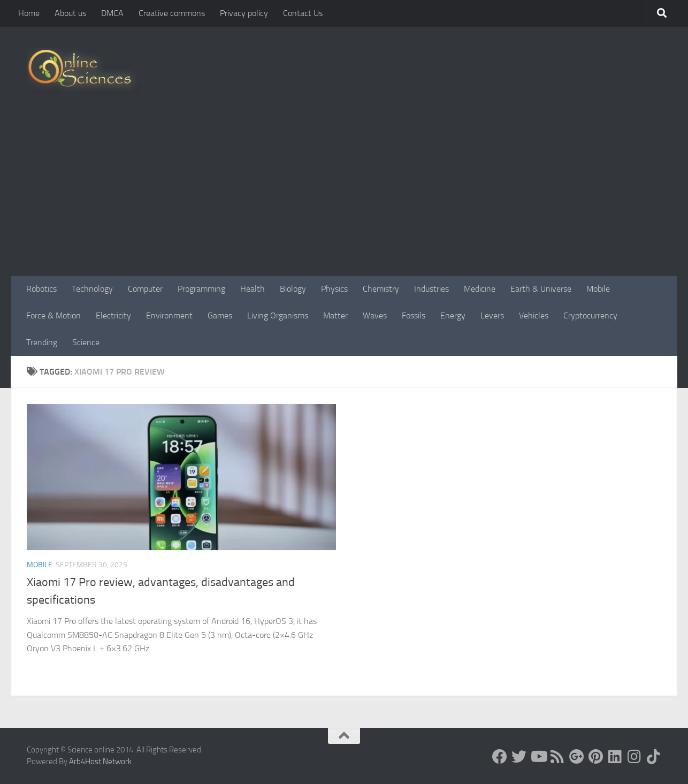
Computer (145, 289)
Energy (453, 315)
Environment (169, 315)
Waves (375, 315)
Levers (492, 315)
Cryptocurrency (590, 315)
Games (220, 315)
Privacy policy (244, 13)
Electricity (113, 315)
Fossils (414, 315)
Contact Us (303, 13)
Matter (335, 315)
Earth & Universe (541, 289)
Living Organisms (278, 315)
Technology (92, 289)
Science (86, 342)
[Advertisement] (344, 195)
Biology (293, 289)
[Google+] (577, 757)
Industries (431, 289)
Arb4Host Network (100, 762)
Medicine (480, 289)
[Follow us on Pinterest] (596, 757)
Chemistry (381, 289)
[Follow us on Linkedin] (615, 757)
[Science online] (500, 757)
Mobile (598, 289)
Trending (42, 342)
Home (29, 13)
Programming (201, 289)
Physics (334, 289)
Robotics (41, 289)
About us (70, 13)
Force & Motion (53, 315)
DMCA (112, 13)
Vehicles (534, 315)
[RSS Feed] (557, 757)
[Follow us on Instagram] (635, 757)
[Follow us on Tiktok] (654, 757)
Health (253, 289)
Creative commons (172, 13)
